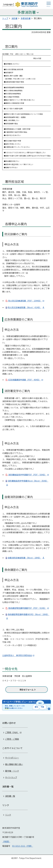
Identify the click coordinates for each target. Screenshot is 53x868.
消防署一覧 (10, 796)
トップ (5, 18)
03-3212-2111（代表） (23, 846)
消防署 (14, 18)
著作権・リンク (12, 771)
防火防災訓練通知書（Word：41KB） (25, 307)
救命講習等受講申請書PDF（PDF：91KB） (27, 608)
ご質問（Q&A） (12, 732)
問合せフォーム (27, 690)
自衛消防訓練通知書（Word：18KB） (25, 558)
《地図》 (6, 841)
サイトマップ (11, 777)
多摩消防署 (26, 18)
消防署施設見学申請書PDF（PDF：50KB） (27, 475)
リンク (8, 815)
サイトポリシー (12, 758)
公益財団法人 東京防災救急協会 (17, 655)
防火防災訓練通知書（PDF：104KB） (25, 301)
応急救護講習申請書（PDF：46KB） (24, 380)
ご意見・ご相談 (12, 739)
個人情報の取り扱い (14, 764)
